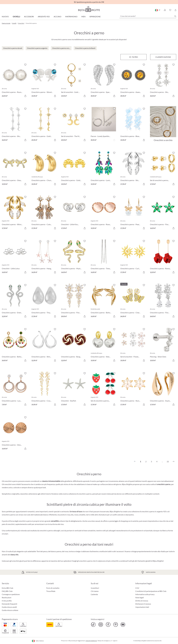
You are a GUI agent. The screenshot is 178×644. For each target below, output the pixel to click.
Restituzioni (7, 597)
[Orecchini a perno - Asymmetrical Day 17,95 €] (163, 389)
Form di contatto (53, 588)
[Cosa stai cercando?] (148, 16)
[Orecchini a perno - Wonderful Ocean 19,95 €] (45, 81)
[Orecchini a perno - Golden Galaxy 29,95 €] (45, 125)
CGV (137, 588)
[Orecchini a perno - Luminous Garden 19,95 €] (104, 169)
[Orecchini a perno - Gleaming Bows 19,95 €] (15, 169)
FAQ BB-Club (7, 591)
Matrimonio (71, 16)
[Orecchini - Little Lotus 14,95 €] (15, 257)
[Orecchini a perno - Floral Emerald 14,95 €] (163, 213)
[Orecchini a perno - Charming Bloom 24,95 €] (133, 301)
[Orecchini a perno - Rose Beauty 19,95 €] (104, 213)
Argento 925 (44, 16)
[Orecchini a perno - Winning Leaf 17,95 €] (15, 213)
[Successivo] (173, 462)
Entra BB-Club (7, 588)
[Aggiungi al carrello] (25, 96)
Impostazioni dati (142, 607)
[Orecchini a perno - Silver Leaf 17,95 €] (133, 169)
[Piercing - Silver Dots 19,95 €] (163, 345)
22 (168, 461)
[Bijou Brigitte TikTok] (93, 625)
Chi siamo (95, 591)
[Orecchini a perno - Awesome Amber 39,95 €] (133, 81)
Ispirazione (95, 16)
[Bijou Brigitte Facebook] (108, 625)
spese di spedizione (91, 641)
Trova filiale (51, 591)
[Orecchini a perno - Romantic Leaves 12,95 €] (163, 257)
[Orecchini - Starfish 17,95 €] (74, 389)
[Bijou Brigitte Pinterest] (116, 625)
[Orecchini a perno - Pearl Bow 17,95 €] (133, 213)
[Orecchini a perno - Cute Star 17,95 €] (45, 213)
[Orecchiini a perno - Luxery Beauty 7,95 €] (15, 389)
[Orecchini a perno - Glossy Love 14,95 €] (15, 433)
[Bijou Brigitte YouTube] (123, 625)
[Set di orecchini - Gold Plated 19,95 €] (74, 81)
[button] (165, 10)
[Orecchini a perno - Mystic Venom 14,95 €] (74, 257)
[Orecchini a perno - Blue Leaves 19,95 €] (133, 125)
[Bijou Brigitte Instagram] (101, 625)
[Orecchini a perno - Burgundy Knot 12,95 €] (74, 345)
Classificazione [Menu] (163, 57)
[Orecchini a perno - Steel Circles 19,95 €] (104, 345)
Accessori (29, 16)
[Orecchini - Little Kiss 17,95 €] (74, 213)
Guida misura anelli (9, 607)
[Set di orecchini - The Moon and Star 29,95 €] (74, 125)
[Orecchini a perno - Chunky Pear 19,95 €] (45, 169)
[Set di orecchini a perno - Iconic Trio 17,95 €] (163, 169)
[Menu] (133, 57)
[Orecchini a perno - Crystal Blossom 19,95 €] (45, 389)
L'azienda (94, 594)
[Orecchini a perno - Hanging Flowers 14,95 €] (45, 257)
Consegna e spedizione (11, 594)
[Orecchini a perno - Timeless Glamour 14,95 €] (104, 257)
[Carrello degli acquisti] (175, 10)
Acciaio (57, 16)
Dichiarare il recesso (143, 604)
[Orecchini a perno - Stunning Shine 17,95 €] (133, 389)
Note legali (140, 597)
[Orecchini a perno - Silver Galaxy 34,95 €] (15, 125)
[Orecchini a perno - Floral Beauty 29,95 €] (74, 301)
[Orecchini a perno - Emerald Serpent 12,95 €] (15, 301)
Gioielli (16, 16)
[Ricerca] (175, 16)
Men (83, 16)
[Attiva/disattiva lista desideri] (25, 65)
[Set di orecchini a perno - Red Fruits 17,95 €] (104, 389)
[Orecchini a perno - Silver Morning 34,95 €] (163, 81)
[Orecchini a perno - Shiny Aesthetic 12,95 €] (45, 345)
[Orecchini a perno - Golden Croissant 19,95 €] (74, 169)
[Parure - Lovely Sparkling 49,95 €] (104, 125)
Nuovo (5, 16)
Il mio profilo (7, 601)
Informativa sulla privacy (145, 594)
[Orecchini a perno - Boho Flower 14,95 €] (104, 301)
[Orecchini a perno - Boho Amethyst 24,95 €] (15, 345)
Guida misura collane (10, 610)
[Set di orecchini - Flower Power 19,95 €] (133, 345)
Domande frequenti (9, 604)
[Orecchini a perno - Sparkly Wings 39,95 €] (104, 81)
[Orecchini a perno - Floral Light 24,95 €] (163, 301)
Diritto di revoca (142, 601)
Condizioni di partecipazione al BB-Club (151, 591)
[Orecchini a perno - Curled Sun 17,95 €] (133, 257)
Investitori (95, 588)
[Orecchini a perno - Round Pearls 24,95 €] (15, 81)
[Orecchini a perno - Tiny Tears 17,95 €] (45, 301)
